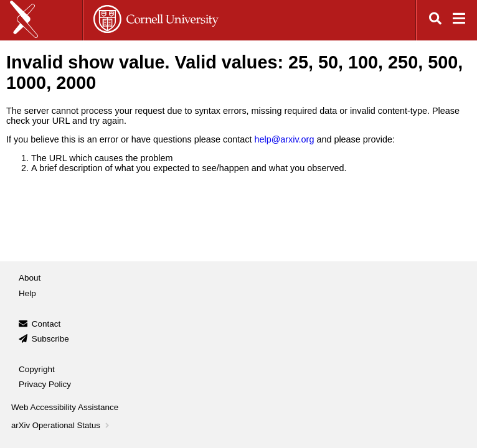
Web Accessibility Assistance (65, 407)
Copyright (37, 369)
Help (27, 293)
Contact (46, 324)
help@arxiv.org (284, 139)
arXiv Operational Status (61, 425)
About (30, 278)
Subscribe (50, 339)
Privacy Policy (45, 384)
